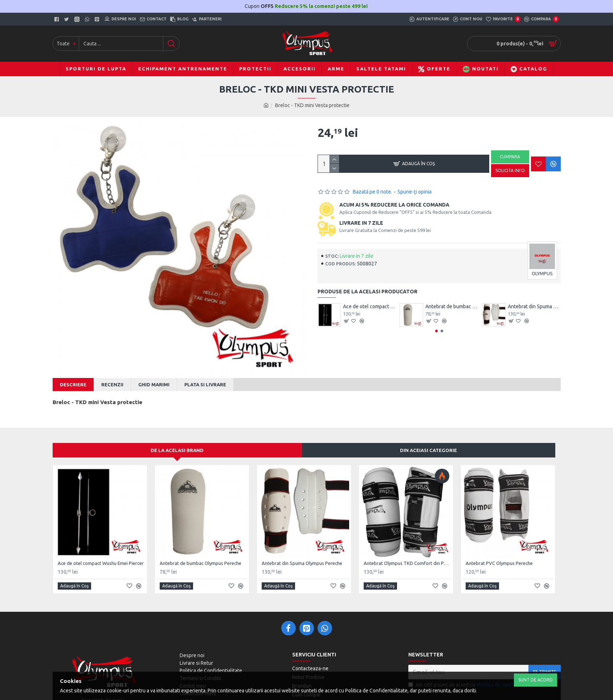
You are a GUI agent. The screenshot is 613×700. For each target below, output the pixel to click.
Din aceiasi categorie (428, 443)
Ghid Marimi (154, 384)
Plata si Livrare (205, 384)
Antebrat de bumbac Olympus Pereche (452, 306)
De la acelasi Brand (177, 443)
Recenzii (112, 384)
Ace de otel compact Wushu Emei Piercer (369, 306)
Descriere (73, 384)
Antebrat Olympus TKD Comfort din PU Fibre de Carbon (407, 556)
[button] (436, 331)
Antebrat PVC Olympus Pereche (499, 556)
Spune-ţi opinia (414, 192)
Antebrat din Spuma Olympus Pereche (534, 306)
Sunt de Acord (536, 680)
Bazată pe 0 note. (372, 192)
